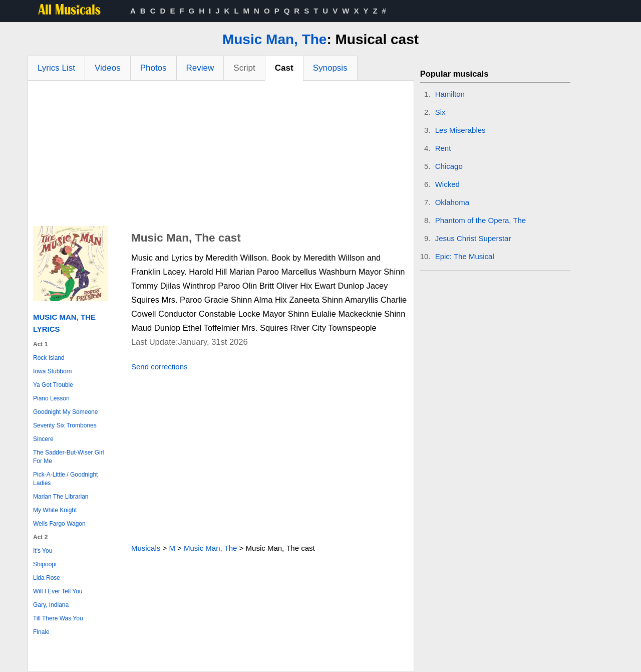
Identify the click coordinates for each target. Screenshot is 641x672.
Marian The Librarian (61, 497)
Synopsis (330, 68)
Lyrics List (56, 68)
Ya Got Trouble (53, 385)
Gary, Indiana (51, 605)
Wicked (447, 184)
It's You (43, 551)
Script (244, 68)
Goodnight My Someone (65, 412)
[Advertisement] (221, 156)
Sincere (43, 439)
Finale (41, 632)
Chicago (449, 166)
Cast (284, 68)
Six (440, 112)
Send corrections (159, 367)
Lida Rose (47, 578)
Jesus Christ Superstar (473, 238)
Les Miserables (460, 130)
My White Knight (55, 510)
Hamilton (450, 94)
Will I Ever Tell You (58, 591)
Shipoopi (45, 564)
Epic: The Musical (465, 256)
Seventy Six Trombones (65, 425)
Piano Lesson (51, 398)
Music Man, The (274, 39)
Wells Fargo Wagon (59, 524)
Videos (108, 68)
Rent (443, 148)
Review (200, 68)
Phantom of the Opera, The (481, 220)
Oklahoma (452, 202)
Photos (153, 68)
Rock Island (49, 358)
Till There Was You (58, 618)
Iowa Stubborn (52, 371)
